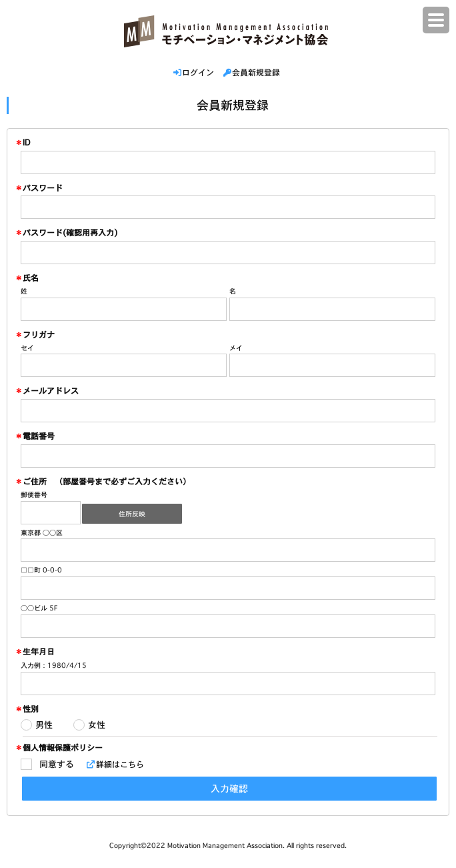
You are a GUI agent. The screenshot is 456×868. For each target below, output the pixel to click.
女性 (97, 725)
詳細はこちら (117, 764)
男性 (44, 725)
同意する (57, 764)
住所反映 (132, 514)
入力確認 (229, 789)
